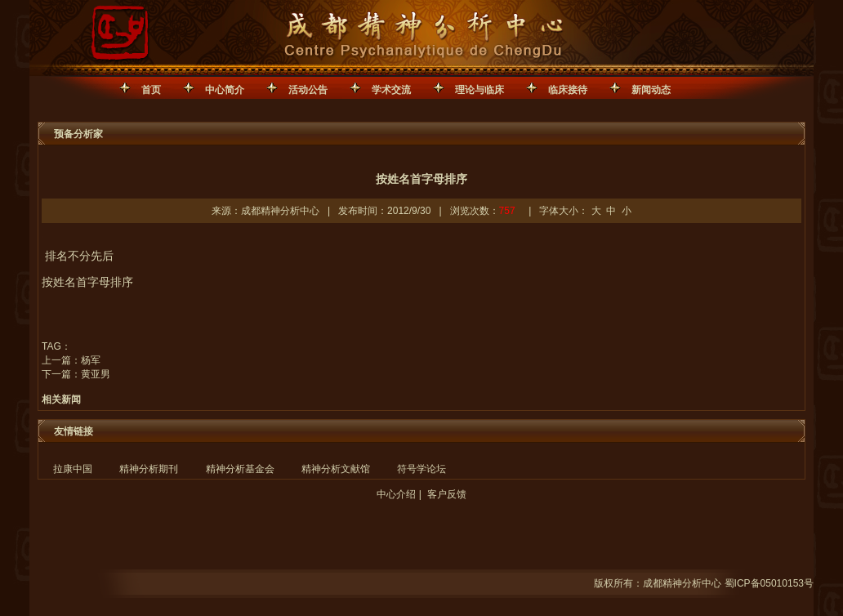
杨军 (91, 360)
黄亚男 (96, 374)
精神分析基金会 (240, 469)
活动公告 (308, 90)
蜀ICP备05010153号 (769, 583)
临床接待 (568, 90)
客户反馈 (447, 494)
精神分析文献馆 (336, 469)
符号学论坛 (421, 469)
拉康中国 (73, 469)
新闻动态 (651, 90)
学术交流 (391, 90)
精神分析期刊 (149, 469)
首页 (151, 90)
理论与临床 (479, 90)
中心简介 (225, 90)
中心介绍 (396, 494)
